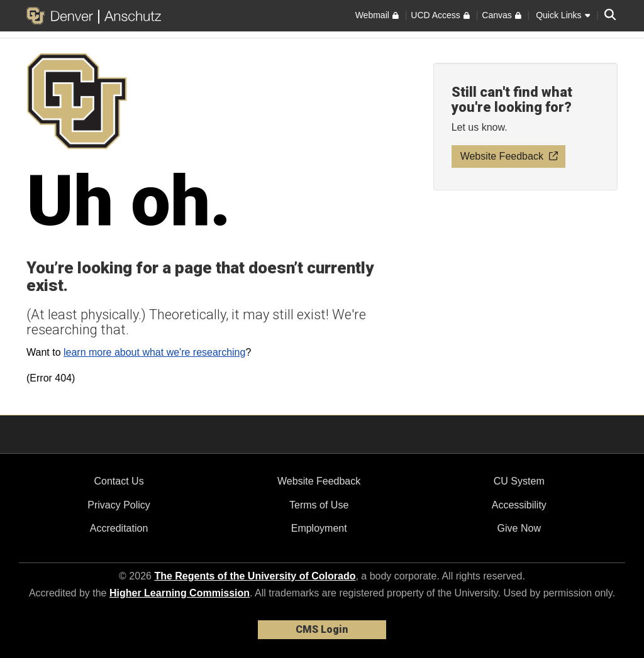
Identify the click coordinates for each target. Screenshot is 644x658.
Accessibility (519, 505)
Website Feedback (319, 481)
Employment (319, 528)
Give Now (519, 528)
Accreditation (119, 528)
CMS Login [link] (322, 629)
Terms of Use (319, 505)
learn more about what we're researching (154, 352)
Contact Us (119, 481)
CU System (519, 481)
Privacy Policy (119, 505)
